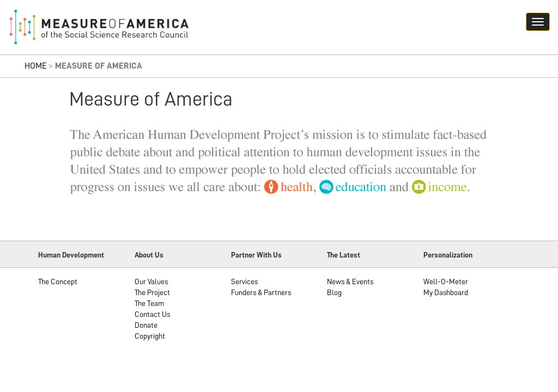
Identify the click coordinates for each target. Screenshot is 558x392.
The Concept (58, 281)
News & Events (350, 281)
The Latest (344, 255)
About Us (149, 255)
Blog (334, 292)
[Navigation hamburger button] (538, 22)
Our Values (151, 281)
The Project (152, 292)
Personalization (448, 255)
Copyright (150, 336)
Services (244, 281)
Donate (146, 325)
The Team (150, 303)
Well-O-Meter (446, 281)
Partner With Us (256, 255)
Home (36, 66)
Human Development (71, 255)
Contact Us (152, 314)
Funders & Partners (261, 292)
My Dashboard (446, 292)
